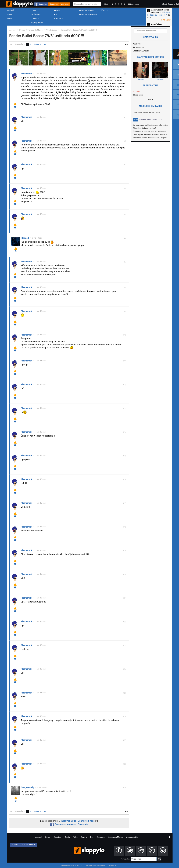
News (10, 15)
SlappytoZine (37, 23)
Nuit (106, 4)
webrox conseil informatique (96, 865)
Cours (33, 11)
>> (45, 44)
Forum (57, 11)
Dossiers (35, 19)
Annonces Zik (132, 837)
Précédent (20, 44)
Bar (56, 15)
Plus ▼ (151, 100)
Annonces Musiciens (88, 15)
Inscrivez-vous (68, 821)
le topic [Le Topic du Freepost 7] (159, 14)
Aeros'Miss (156, 10)
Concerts (58, 19)
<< (11, 44)
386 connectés (133, 4)
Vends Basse (52, 30)
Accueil (10, 11)
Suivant (37, 44)
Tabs (149, 120)
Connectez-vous (86, 821)
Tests (10, 19)
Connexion (43, 4)
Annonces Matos (86, 11)
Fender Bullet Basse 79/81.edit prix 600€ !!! (79, 30)
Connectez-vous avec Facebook (69, 824)
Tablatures (36, 15)
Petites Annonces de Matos (31, 30)
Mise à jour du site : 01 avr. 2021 (72, 865)
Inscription (65, 4)
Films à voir (112, 865)
